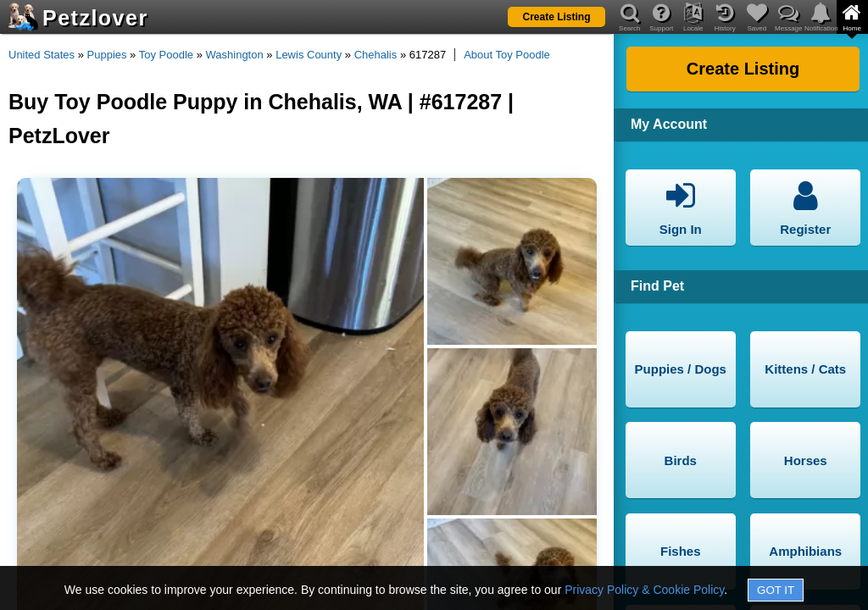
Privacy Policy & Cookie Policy (644, 590)
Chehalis (376, 55)
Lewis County (309, 55)
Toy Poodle (166, 55)
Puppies (107, 55)
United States (42, 55)
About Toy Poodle (507, 55)
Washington (235, 55)
